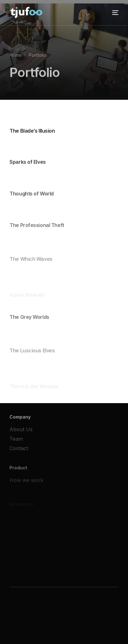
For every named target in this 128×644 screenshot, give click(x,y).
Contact (19, 450)
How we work (26, 483)
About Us (21, 431)
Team (16, 440)
